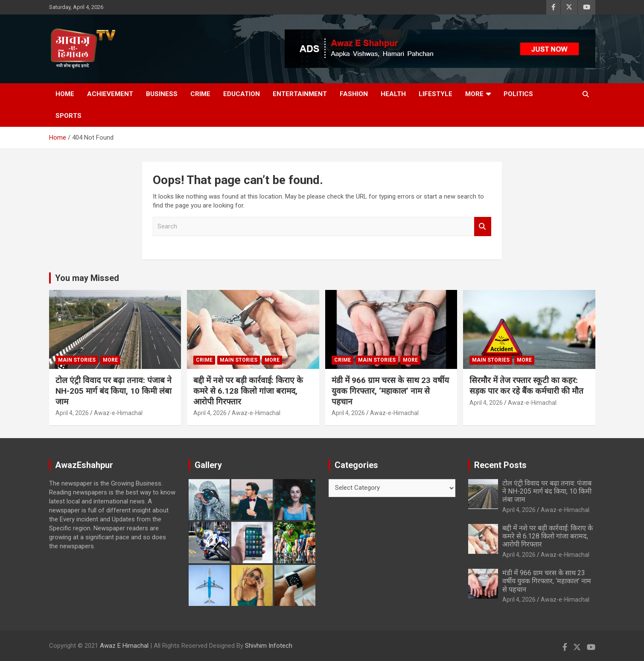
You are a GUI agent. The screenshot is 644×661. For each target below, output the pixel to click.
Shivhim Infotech (269, 646)
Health (393, 94)
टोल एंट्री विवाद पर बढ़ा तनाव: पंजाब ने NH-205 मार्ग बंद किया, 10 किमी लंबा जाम (114, 391)
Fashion (354, 94)
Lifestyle (436, 94)
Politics (518, 94)
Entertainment (300, 94)
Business (162, 94)
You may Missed (87, 278)
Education (242, 94)
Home (65, 94)
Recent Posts (500, 465)
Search (483, 227)
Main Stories (77, 360)
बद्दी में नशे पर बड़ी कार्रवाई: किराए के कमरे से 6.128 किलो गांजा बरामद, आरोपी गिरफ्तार (248, 391)
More (474, 94)
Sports (68, 116)
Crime (200, 94)
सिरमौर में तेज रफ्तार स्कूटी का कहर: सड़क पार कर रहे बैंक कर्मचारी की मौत (526, 386)
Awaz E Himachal (124, 646)
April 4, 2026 (72, 413)
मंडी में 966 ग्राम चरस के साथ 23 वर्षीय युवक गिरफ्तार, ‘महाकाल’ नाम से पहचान (390, 391)
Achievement (110, 94)
